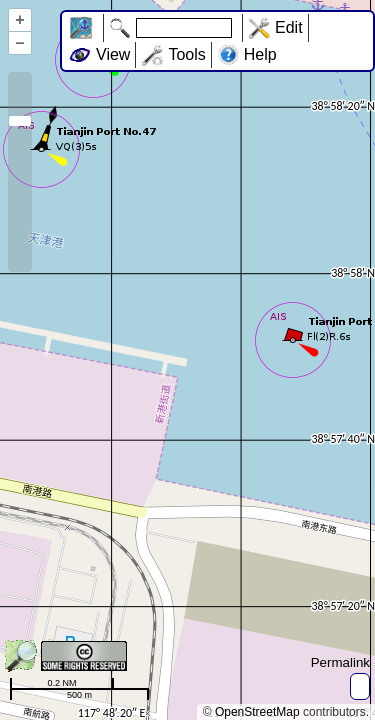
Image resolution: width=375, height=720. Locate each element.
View (113, 54)
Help (260, 54)
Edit (289, 27)
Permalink (340, 662)
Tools (186, 54)
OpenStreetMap (257, 712)
